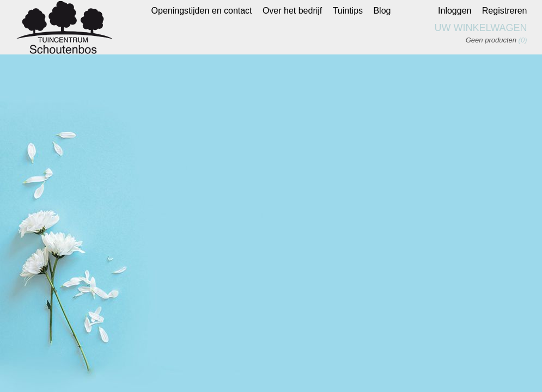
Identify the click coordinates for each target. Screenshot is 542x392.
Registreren (505, 11)
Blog (382, 11)
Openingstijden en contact (202, 11)
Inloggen (455, 11)
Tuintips (348, 11)
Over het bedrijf (292, 11)
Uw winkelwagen (481, 28)
